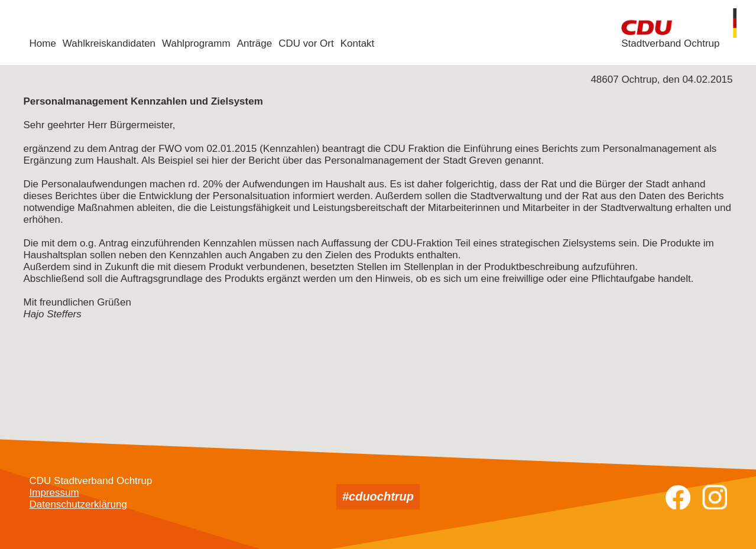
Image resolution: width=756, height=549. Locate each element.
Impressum (54, 493)
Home (43, 43)
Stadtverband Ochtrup (670, 43)
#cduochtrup (378, 496)
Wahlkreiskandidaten (109, 43)
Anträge (255, 43)
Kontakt (358, 43)
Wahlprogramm (196, 43)
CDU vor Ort (306, 43)
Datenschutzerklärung (78, 504)
